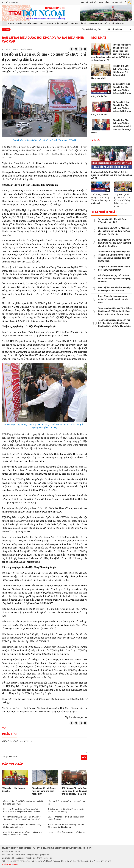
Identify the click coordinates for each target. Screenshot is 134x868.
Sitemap (115, 2)
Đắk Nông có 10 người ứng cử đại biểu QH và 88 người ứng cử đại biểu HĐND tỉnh (74, 791)
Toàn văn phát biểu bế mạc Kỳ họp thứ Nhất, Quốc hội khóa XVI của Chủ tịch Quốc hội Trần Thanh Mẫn (114, 323)
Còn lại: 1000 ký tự (9, 757)
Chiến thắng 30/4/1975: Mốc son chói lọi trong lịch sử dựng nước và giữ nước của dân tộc (114, 231)
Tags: (4, 727)
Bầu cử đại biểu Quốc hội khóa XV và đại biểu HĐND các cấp (43, 40)
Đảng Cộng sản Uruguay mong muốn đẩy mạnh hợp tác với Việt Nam (113, 299)
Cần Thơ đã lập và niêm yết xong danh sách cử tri (67, 803)
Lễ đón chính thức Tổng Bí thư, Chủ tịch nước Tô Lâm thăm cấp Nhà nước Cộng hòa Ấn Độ (112, 175)
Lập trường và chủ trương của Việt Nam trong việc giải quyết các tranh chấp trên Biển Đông (115, 243)
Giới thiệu (93, 2)
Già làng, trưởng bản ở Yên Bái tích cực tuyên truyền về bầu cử (66, 818)
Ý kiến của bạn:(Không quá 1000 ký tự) (18, 741)
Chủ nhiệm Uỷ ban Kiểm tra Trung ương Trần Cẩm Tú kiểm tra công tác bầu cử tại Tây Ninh (22, 810)
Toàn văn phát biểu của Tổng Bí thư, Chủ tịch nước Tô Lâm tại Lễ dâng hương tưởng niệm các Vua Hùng (115, 311)
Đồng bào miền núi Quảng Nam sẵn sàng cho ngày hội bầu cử (44, 791)
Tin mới (6, 29)
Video (101, 2)
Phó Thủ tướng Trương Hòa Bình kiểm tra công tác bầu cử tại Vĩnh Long (22, 826)
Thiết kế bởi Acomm (10, 864)
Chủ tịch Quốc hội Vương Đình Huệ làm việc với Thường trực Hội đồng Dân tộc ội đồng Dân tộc (22, 818)
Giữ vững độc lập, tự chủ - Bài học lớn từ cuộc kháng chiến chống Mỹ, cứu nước (114, 279)
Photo (108, 2)
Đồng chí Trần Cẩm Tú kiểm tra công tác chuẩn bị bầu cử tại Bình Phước (23, 803)
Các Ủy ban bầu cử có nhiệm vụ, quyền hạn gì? (67, 832)
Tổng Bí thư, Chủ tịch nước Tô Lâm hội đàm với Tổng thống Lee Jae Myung (122, 200)
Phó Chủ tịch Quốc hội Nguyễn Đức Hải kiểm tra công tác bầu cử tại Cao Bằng (22, 834)
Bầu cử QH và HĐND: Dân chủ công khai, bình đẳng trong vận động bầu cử (66, 826)
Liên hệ (123, 2)
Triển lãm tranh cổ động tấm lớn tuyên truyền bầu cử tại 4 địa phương (66, 810)
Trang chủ (84, 2)
